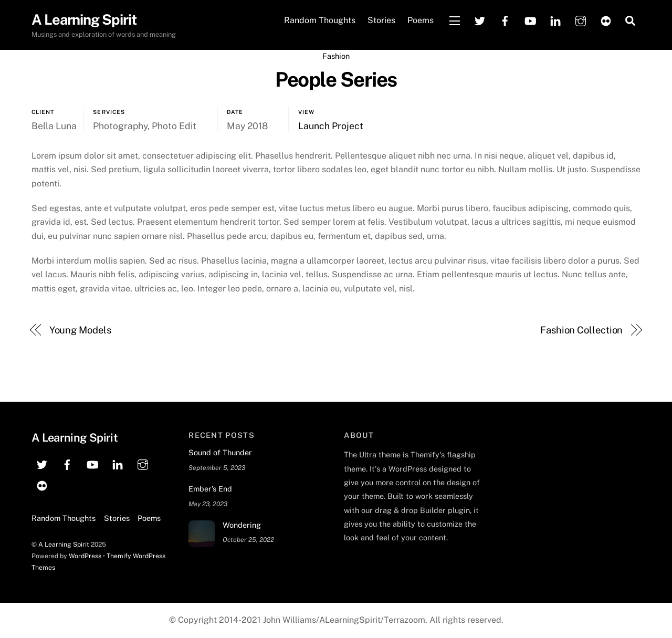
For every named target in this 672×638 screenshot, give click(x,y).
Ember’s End (210, 489)
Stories (381, 20)
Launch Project (331, 126)
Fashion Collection (581, 330)
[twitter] (480, 20)
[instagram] (581, 20)
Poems (421, 20)
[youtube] (530, 20)
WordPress (85, 556)
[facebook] (505, 20)
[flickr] (606, 20)
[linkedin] (555, 20)
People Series (336, 80)
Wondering (242, 525)
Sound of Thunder (220, 452)
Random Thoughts (320, 20)
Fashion (336, 56)
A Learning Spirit (64, 544)
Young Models (80, 330)
